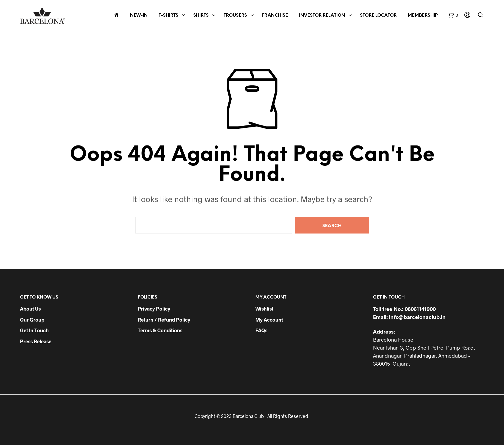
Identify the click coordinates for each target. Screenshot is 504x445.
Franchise (275, 16)
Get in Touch (34, 330)
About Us (30, 309)
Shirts (201, 16)
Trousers (235, 16)
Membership (423, 16)
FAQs (261, 330)
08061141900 (420, 309)
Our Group (32, 320)
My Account (269, 320)
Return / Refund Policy (164, 320)
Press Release (36, 341)
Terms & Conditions (160, 330)
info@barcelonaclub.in (417, 317)
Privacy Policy (154, 309)
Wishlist (264, 309)
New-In (139, 16)
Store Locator (378, 16)
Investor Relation (322, 16)
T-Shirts (168, 16)
